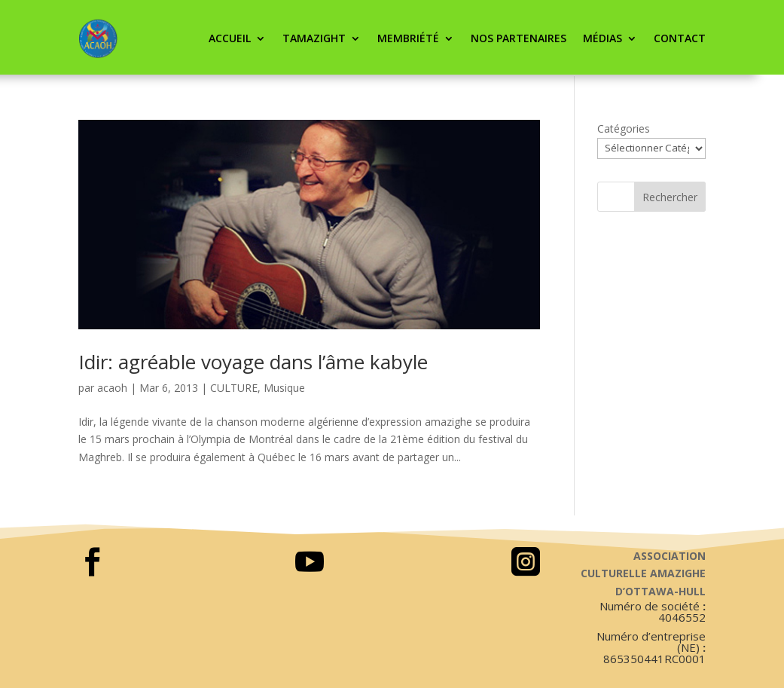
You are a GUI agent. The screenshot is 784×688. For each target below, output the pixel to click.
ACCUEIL (230, 38)
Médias (602, 38)
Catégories (624, 128)
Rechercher (670, 197)
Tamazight (314, 38)
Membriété (408, 38)
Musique (284, 388)
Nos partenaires (519, 38)
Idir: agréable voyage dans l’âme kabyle (253, 362)
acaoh (112, 388)
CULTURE (234, 388)
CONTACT (680, 38)
